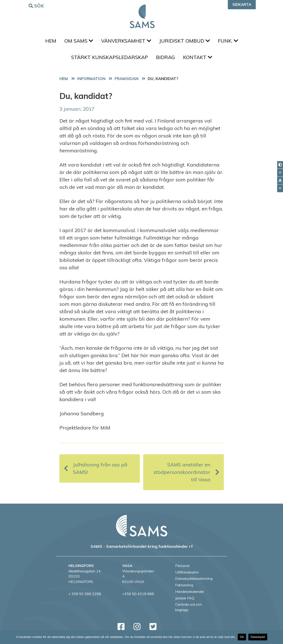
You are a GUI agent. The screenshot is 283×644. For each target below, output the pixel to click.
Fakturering (184, 585)
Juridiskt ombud (185, 41)
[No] (277, 637)
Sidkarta (242, 4)
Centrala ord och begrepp (188, 607)
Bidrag (165, 57)
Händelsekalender (190, 591)
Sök (37, 6)
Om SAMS (79, 41)
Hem (51, 41)
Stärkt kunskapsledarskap (110, 57)
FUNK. (228, 41)
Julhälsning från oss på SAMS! (96, 468)
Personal (182, 566)
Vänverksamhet (126, 41)
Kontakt (198, 57)
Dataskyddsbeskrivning (194, 578)
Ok (242, 637)
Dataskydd (258, 637)
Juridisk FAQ (185, 598)
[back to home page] (142, 526)
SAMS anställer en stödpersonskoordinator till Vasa (186, 472)
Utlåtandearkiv (187, 572)
